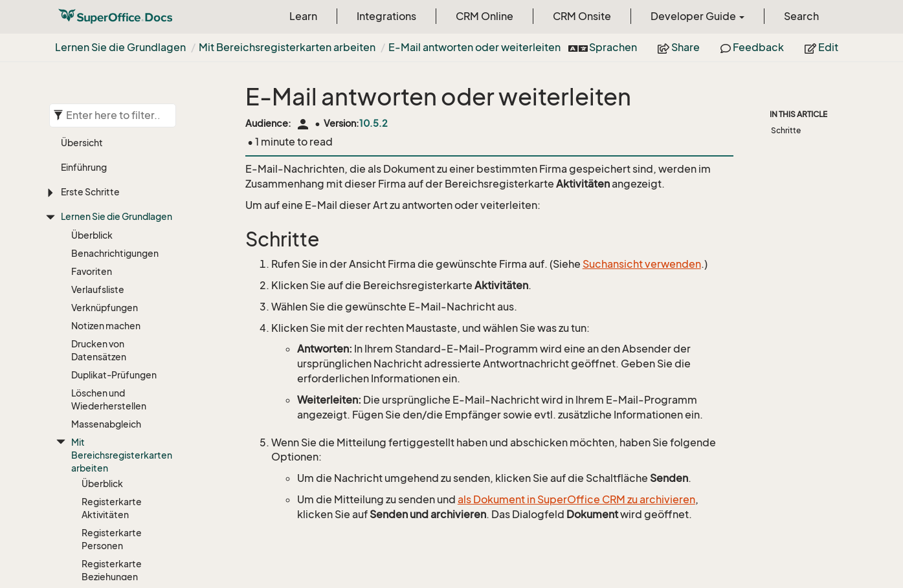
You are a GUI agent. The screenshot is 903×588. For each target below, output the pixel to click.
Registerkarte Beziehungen (112, 237)
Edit (821, 47)
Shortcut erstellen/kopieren (112, 561)
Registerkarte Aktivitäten (112, 175)
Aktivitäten (95, 474)
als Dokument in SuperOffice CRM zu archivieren (576, 499)
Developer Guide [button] (697, 16)
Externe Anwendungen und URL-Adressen (120, 529)
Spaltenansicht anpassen (114, 361)
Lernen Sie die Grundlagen (120, 47)
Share (679, 47)
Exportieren (107, 422)
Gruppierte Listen (119, 404)
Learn (303, 16)
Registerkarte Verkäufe (112, 268)
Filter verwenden (118, 386)
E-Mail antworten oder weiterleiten (474, 47)
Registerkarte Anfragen (112, 330)
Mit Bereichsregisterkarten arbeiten (287, 47)
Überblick (102, 150)
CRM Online (485, 16)
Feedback (752, 47)
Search (801, 16)
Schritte (786, 130)
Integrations (386, 16)
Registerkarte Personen (112, 206)
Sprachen (603, 47)
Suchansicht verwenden (642, 264)
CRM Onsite (582, 16)
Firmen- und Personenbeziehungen (120, 498)
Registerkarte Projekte (112, 299)
